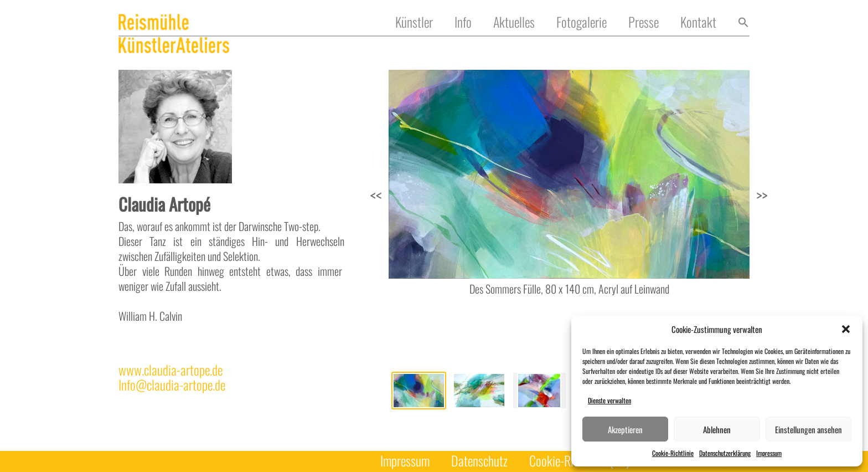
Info (463, 22)
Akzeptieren (625, 429)
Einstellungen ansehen (808, 429)
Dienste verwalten (609, 400)
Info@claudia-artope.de (172, 385)
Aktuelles (514, 22)
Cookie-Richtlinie (673, 453)
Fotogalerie (582, 22)
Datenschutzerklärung (725, 453)
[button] (846, 329)
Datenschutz (479, 461)
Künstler (414, 22)
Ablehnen (717, 429)
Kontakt (698, 22)
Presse (644, 22)
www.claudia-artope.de (170, 370)
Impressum (769, 453)
